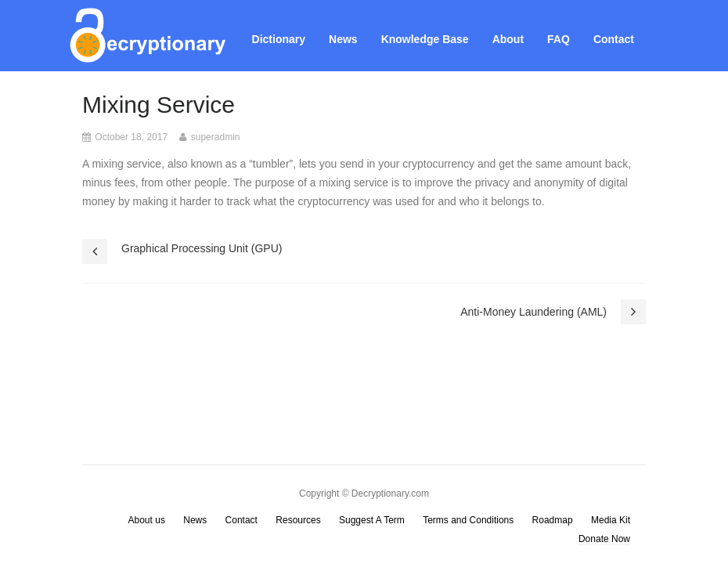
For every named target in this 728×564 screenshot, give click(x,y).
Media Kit (611, 520)
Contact (614, 39)
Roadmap (553, 520)
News (343, 39)
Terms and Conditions (468, 520)
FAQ (559, 39)
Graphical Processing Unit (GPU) (202, 248)
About (508, 39)
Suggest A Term (372, 520)
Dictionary (279, 39)
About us (147, 520)
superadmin (216, 137)
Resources (298, 520)
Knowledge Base (425, 39)
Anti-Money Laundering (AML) (533, 312)
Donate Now (604, 539)
